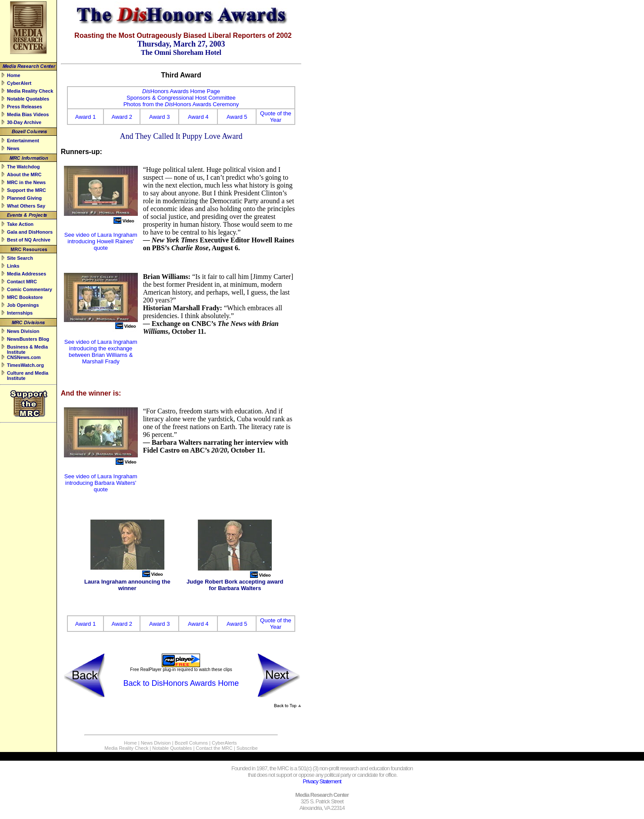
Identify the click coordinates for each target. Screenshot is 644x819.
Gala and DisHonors (30, 232)
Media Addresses (27, 274)
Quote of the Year (276, 117)
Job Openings (23, 305)
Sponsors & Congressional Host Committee (181, 98)
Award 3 (159, 117)
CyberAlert (19, 83)
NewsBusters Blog (28, 339)
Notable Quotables (28, 99)
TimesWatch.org (25, 365)
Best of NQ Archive (29, 240)
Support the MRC (27, 190)
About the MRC (24, 175)
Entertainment (23, 141)
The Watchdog (23, 167)
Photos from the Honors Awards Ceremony (181, 104)
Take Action (20, 224)
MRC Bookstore (25, 297)
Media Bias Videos (28, 114)
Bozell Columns (191, 743)
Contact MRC (22, 282)
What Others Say (26, 206)
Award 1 (85, 117)
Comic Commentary (30, 289)
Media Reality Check (30, 91)
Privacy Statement (322, 781)
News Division (23, 331)
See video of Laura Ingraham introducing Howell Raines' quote (101, 241)
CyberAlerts (224, 743)
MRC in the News (26, 182)
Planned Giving (24, 198)
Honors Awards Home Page (181, 91)
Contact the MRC (214, 748)
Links (13, 266)
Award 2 (122, 117)
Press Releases (25, 107)
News (13, 148)
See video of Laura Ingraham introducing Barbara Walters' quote (101, 483)
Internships (20, 313)
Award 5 (237, 117)
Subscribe (247, 748)
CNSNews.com (24, 357)
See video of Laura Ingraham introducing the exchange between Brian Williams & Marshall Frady (101, 352)
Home (14, 75)
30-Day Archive (24, 122)
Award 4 (198, 117)
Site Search (20, 258)
